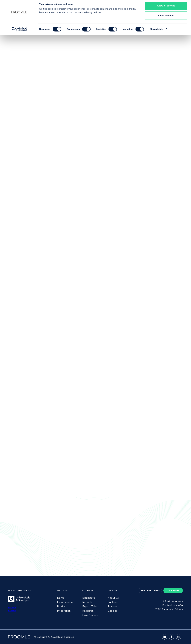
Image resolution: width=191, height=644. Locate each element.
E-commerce (65, 602)
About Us (113, 598)
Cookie (77, 14)
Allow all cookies (166, 8)
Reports (87, 602)
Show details (157, 31)
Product (62, 606)
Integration (64, 611)
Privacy (88, 14)
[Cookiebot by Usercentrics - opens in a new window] (19, 31)
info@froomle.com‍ (173, 601)
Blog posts (89, 598)
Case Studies (90, 615)
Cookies (112, 611)
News (60, 598)
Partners (113, 602)
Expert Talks (90, 606)
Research (88, 611)
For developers (150, 591)
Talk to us (173, 591)
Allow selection (166, 18)
